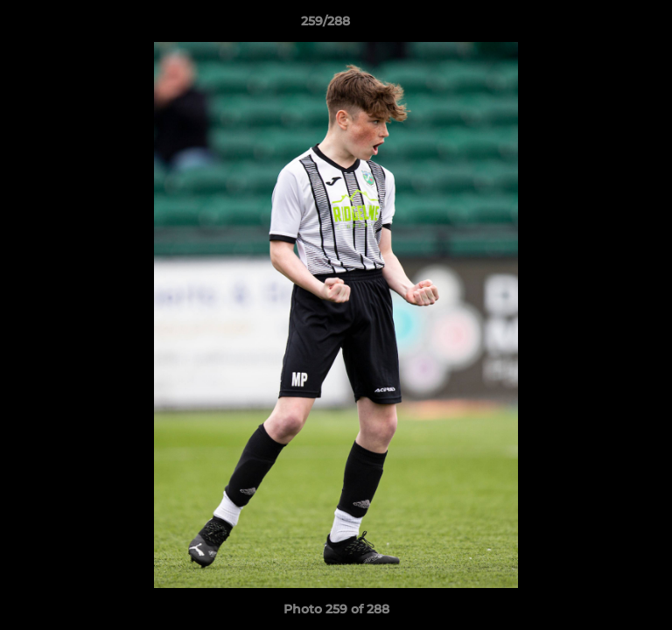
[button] (609, 25)
